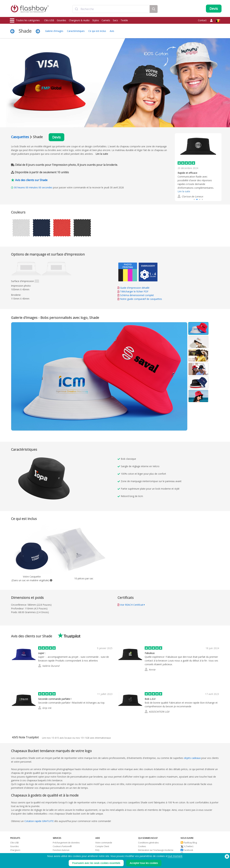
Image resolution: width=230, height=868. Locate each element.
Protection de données (64, 854)
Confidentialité (145, 854)
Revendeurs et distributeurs (109, 858)
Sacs (115, 20)
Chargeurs (15, 850)
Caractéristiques (76, 31)
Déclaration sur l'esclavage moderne (156, 850)
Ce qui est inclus (97, 31)
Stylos (96, 20)
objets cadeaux (192, 758)
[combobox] (111, 9)
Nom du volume (60, 858)
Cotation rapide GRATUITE (39, 821)
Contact (202, 20)
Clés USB (49, 20)
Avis (112, 31)
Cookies (142, 846)
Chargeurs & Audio (79, 20)
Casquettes (20, 137)
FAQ (97, 850)
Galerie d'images (54, 31)
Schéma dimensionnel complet (137, 295)
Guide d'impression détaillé (135, 288)
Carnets (106, 20)
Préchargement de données (66, 843)
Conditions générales (148, 843)
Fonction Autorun (61, 850)
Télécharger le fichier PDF (133, 291)
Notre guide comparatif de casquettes (141, 299)
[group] (198, 165)
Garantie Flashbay (104, 854)
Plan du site (101, 861)
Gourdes (61, 20)
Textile (124, 20)
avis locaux (61, 738)
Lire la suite (102, 154)
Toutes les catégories (25, 21)
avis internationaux (96, 738)
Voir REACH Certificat (132, 605)
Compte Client (102, 846)
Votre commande (104, 843)
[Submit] (77, 9)
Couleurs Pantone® (62, 846)
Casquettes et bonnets (21, 861)
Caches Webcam (18, 854)
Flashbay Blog (189, 843)
